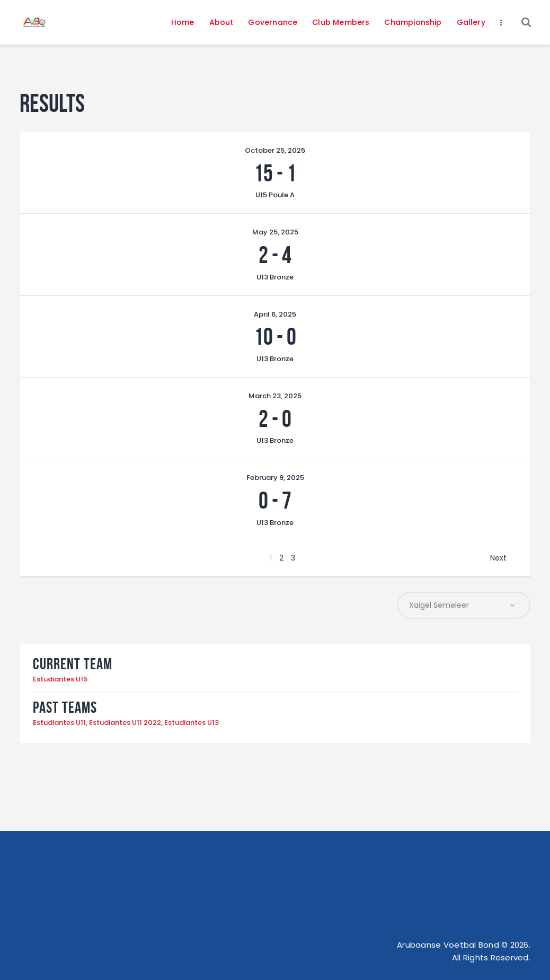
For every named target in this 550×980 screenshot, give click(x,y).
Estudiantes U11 (59, 723)
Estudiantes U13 (192, 723)
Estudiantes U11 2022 (125, 723)
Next (498, 558)
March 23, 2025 (275, 396)
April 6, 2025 (275, 314)
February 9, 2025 (275, 478)
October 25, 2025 (275, 150)
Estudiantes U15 (60, 680)
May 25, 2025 (275, 232)
